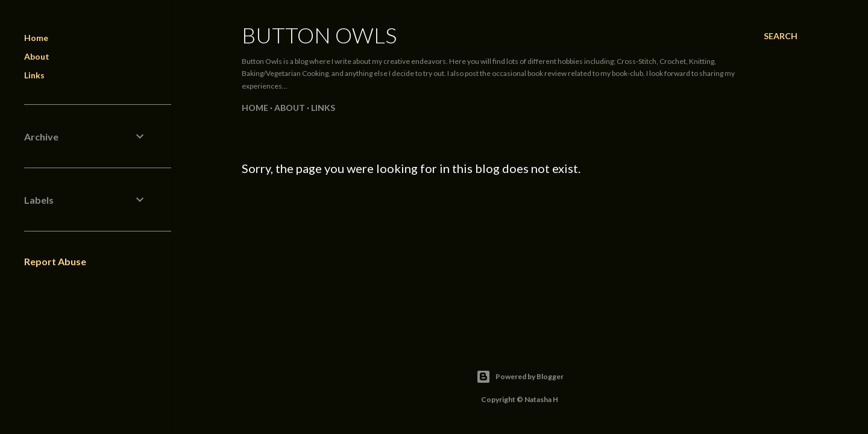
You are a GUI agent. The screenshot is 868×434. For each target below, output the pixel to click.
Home (255, 108)
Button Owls (319, 35)
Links (323, 108)
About (290, 108)
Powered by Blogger (520, 377)
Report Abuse (55, 261)
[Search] (781, 36)
